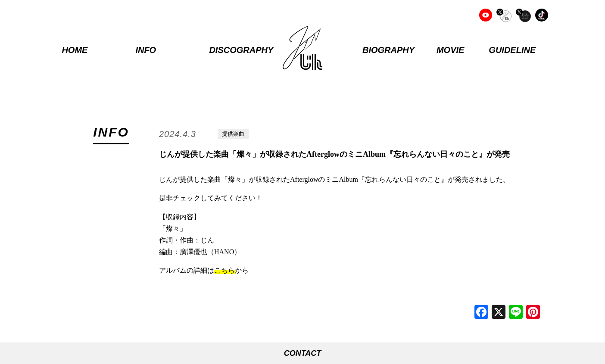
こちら (225, 270)
